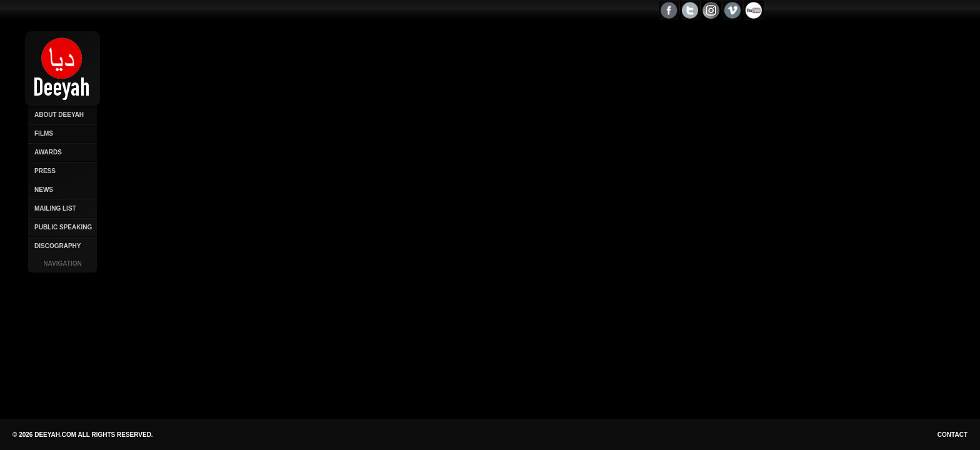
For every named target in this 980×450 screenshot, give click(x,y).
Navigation (62, 263)
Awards (48, 152)
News (44, 190)
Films (44, 133)
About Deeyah (59, 115)
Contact (952, 435)
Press (45, 171)
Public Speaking (63, 227)
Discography (57, 246)
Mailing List (55, 208)
